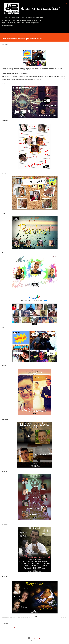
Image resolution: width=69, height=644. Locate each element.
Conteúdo (17, 617)
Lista (32, 617)
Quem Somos (5, 29)
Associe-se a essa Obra (38, 29)
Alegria (11, 617)
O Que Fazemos (26, 29)
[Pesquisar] (63, 3)
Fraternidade (24, 617)
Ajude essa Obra (51, 29)
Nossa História (15, 29)
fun (29, 617)
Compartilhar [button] (62, 617)
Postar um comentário (9, 628)
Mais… (60, 29)
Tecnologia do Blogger (35, 638)
